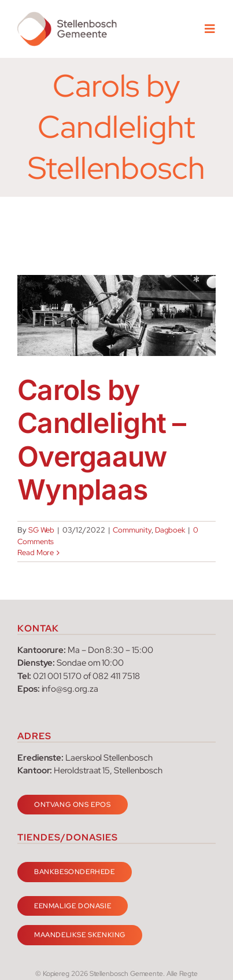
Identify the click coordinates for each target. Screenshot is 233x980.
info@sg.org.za (70, 689)
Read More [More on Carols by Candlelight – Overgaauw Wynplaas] (36, 553)
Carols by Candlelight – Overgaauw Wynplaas (102, 440)
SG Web (42, 530)
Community (132, 530)
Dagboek (170, 530)
